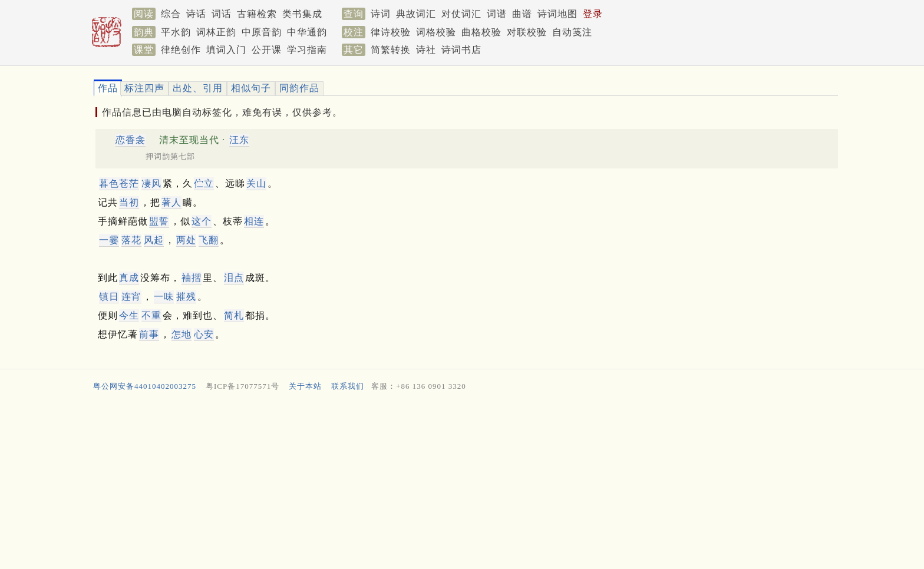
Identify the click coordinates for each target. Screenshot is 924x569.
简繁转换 (391, 50)
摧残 (186, 297)
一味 (164, 297)
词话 (222, 14)
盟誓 (159, 221)
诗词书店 (461, 50)
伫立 (204, 183)
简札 (234, 315)
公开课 (267, 50)
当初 (129, 202)
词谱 (497, 14)
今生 (129, 315)
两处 (186, 240)
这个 (202, 221)
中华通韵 (307, 32)
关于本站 (305, 386)
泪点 (234, 278)
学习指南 (307, 50)
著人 (171, 202)
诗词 (381, 14)
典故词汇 (416, 14)
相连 (254, 221)
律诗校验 (391, 32)
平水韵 (176, 32)
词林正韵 (216, 32)
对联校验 (527, 32)
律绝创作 (181, 50)
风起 (154, 240)
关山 (256, 183)
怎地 (181, 334)
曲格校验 (481, 32)
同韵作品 (299, 88)
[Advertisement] (444, 483)
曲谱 (522, 14)
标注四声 (144, 88)
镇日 (109, 297)
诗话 (196, 14)
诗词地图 (557, 14)
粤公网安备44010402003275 (145, 386)
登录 (593, 14)
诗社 (426, 50)
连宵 (131, 297)
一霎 (109, 240)
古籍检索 (257, 14)
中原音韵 (262, 32)
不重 (151, 315)
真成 (129, 278)
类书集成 (302, 14)
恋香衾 (131, 140)
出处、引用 (198, 88)
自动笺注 (572, 32)
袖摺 (192, 278)
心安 (204, 334)
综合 (171, 14)
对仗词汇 (461, 14)
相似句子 (251, 88)
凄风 (151, 183)
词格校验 (436, 32)
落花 (131, 240)
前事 (149, 334)
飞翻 (209, 240)
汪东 (239, 140)
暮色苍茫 (119, 183)
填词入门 (226, 50)
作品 (108, 88)
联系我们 (348, 386)
